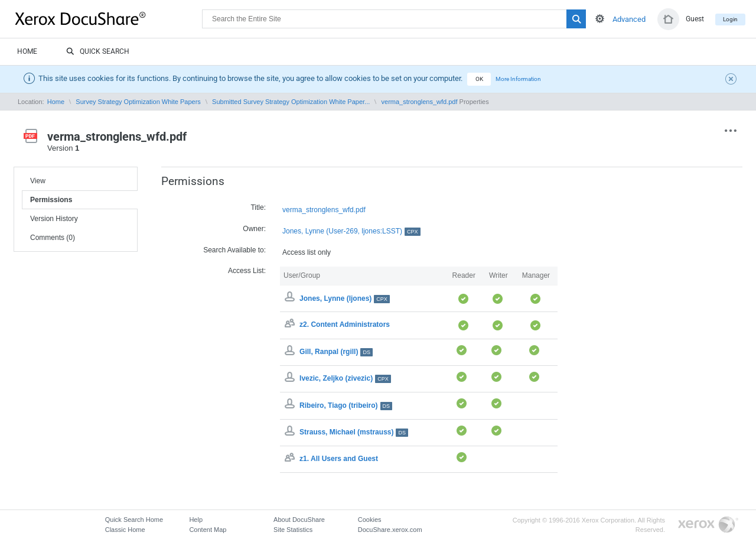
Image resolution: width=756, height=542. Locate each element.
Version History (54, 219)
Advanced (629, 19)
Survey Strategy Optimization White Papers (138, 102)
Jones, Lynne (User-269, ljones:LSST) (351, 231)
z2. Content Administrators (345, 325)
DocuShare (109, 18)
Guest (695, 19)
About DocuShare (299, 520)
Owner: (254, 229)
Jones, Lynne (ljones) (345, 298)
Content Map (208, 530)
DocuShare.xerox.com (390, 530)
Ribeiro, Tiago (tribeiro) (346, 405)
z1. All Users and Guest (339, 459)
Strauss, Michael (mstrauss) (354, 432)
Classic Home (125, 530)
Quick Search (98, 52)
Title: (258, 207)
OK (479, 79)
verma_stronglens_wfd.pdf (420, 102)
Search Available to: (234, 250)
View (38, 181)
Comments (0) (53, 238)
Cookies (370, 520)
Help (196, 520)
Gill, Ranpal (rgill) (336, 352)
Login (730, 19)
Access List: (247, 271)
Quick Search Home (134, 520)
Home (27, 51)
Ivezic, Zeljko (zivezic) (345, 378)
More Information (518, 79)
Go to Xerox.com (708, 525)
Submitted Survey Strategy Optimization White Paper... (291, 102)
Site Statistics (293, 530)
